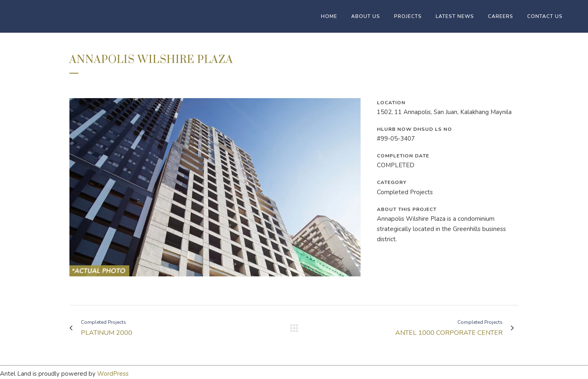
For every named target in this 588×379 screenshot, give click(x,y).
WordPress (113, 374)
